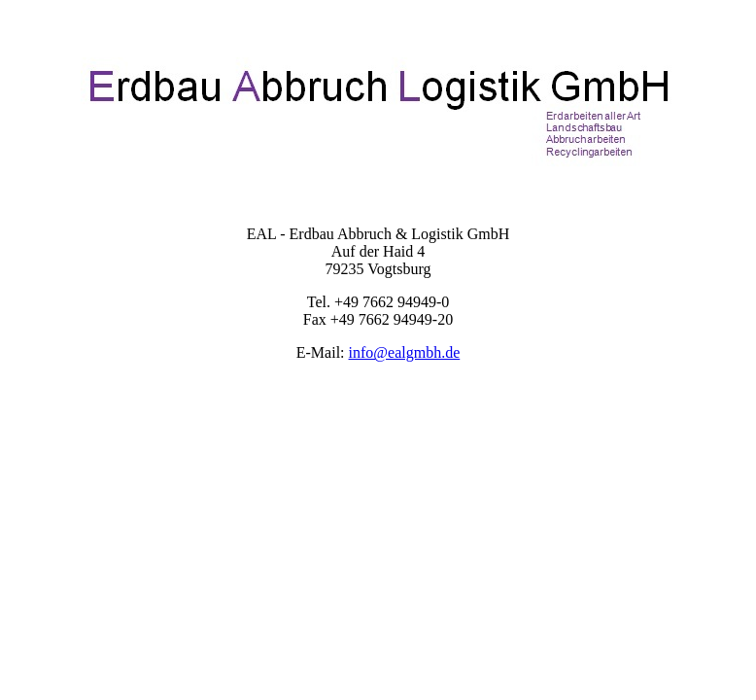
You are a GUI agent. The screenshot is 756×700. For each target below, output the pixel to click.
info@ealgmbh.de (405, 352)
